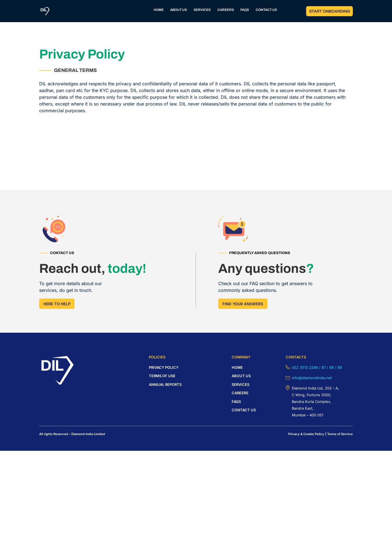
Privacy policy (164, 367)
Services (240, 384)
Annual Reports (165, 384)
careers (240, 393)
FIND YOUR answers (243, 304)
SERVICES (202, 10)
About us (241, 376)
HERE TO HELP (57, 304)
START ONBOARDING (329, 11)
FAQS (245, 10)
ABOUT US (178, 10)
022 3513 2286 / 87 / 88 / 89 (317, 367)
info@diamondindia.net (312, 378)
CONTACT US (267, 10)
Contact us (244, 410)
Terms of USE (162, 376)
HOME (158, 10)
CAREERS (226, 10)
